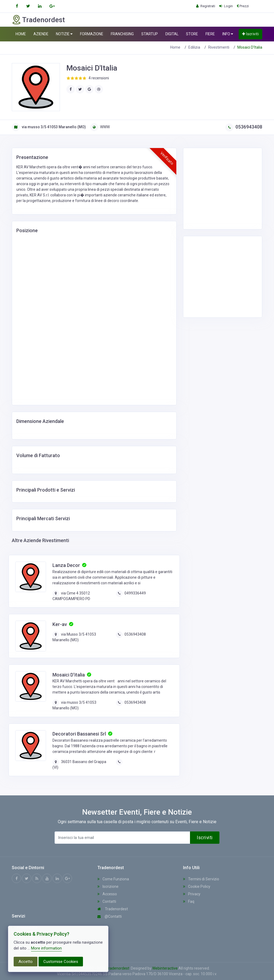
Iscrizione (108, 886)
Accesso (107, 894)
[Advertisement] (230, 188)
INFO (228, 34)
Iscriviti (250, 34)
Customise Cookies (61, 962)
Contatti (107, 901)
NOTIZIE (64, 34)
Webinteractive (165, 968)
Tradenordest (113, 909)
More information (46, 948)
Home (175, 47)
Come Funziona (113, 879)
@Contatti (110, 916)
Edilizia (194, 47)
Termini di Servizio (201, 879)
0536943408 (244, 127)
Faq (189, 901)
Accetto (26, 962)
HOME (21, 34)
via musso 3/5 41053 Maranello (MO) (49, 127)
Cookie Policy (197, 886)
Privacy (192, 894)
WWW (100, 127)
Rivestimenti (219, 47)
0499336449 (135, 593)
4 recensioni (99, 78)
